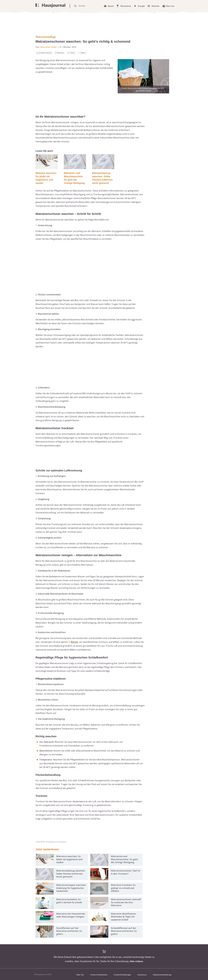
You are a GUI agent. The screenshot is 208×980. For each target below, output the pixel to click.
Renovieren (126, 6)
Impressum (142, 975)
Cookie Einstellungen (122, 975)
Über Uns (170, 6)
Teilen (72, 53)
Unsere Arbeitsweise (99, 975)
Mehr (83, 53)
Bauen (111, 6)
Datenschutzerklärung (162, 975)
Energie (141, 6)
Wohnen (155, 6)
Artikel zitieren (45, 53)
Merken (61, 53)
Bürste (74, 642)
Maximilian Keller (49, 47)
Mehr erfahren (136, 961)
